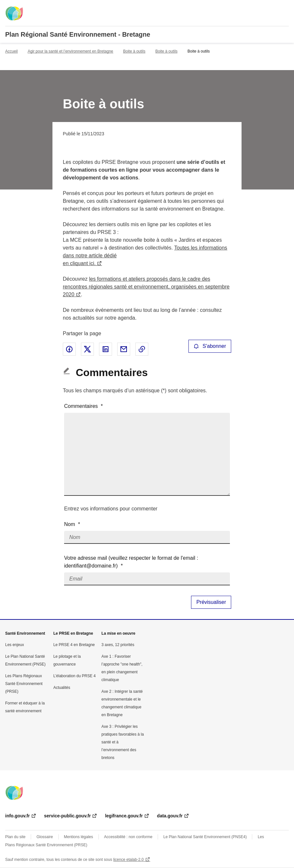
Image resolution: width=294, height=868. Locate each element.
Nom (72, 524)
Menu (285, 8)
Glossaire (45, 837)
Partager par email (124, 349)
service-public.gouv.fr (67, 816)
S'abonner (210, 346)
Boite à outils (134, 51)
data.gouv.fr (170, 816)
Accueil (11, 51)
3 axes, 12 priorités (118, 645)
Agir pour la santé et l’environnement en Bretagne (70, 51)
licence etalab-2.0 (129, 860)
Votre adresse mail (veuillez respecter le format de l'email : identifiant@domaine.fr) (131, 562)
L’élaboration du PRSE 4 (75, 676)
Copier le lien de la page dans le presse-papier (142, 349)
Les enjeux (15, 645)
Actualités (62, 688)
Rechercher (272, 8)
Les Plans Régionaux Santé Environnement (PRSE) (24, 684)
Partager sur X (87, 349)
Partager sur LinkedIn (106, 349)
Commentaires (84, 406)
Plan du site (15, 837)
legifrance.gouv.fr (124, 816)
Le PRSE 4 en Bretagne (74, 645)
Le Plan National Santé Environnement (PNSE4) (205, 837)
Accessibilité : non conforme (128, 837)
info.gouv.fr (17, 816)
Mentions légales (78, 837)
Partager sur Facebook (69, 349)
